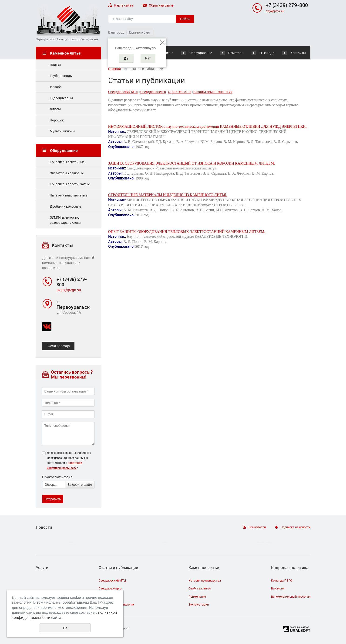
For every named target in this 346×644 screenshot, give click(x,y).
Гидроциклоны (61, 98)
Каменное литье (204, 568)
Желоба (56, 87)
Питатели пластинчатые (69, 195)
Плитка (55, 65)
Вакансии (278, 588)
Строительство (180, 92)
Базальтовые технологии (213, 92)
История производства (205, 580)
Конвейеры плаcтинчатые (70, 184)
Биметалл (236, 53)
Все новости (257, 527)
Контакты (298, 53)
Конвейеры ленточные (67, 162)
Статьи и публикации (118, 568)
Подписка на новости (296, 527)
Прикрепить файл (57, 477)
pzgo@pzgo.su (274, 11)
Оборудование (201, 53)
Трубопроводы (61, 76)
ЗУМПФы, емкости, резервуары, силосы (66, 220)
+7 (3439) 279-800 (287, 5)
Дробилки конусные (65, 206)
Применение (197, 596)
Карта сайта (121, 6)
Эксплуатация (199, 604)
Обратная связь (158, 6)
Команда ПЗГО (282, 580)
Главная (114, 69)
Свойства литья (200, 588)
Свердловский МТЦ (123, 92)
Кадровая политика (290, 568)
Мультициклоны (62, 131)
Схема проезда (58, 346)
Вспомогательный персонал (291, 596)
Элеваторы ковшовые (67, 173)
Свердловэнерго (153, 92)
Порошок (57, 120)
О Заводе (267, 53)
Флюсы (55, 109)
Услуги (42, 568)
